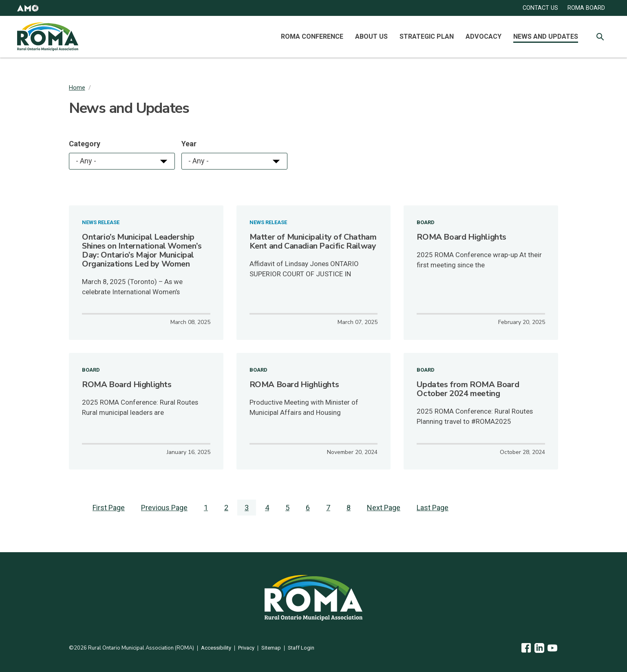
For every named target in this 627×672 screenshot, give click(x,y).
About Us (371, 36)
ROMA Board (586, 8)
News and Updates (546, 36)
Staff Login (301, 648)
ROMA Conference (312, 36)
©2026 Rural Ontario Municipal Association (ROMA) (131, 648)
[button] (28, 8)
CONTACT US (540, 8)
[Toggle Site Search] (600, 37)
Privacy (246, 648)
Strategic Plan (427, 36)
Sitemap (271, 648)
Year (189, 144)
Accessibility (216, 648)
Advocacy (483, 36)
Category (85, 144)
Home (77, 88)
